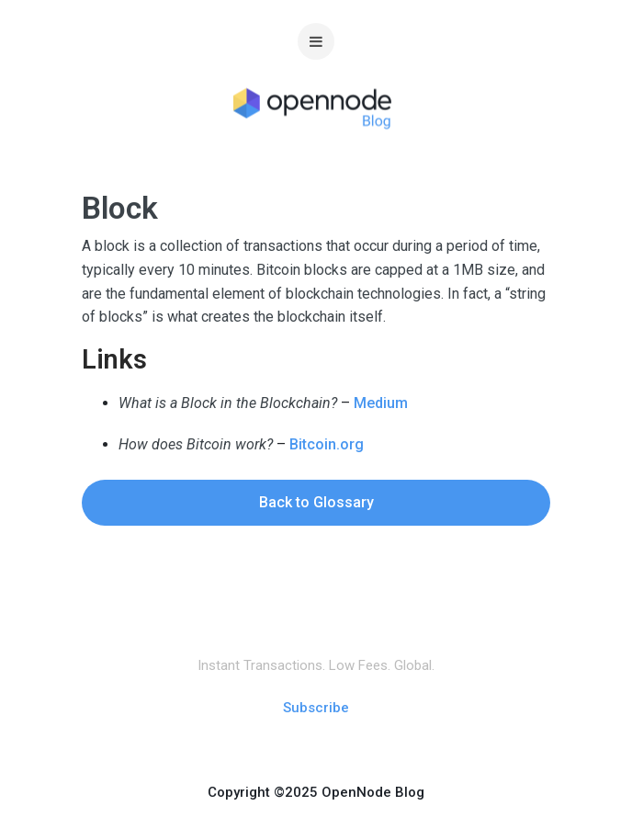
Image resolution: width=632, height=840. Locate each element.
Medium (381, 403)
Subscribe (316, 708)
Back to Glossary (316, 502)
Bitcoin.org (327, 444)
